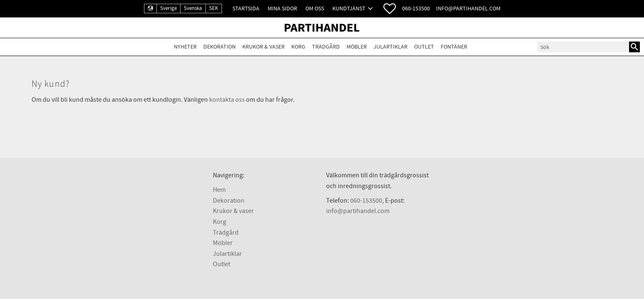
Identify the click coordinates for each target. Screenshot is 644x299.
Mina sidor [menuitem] (282, 9)
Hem (219, 190)
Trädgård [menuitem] (326, 47)
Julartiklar (227, 254)
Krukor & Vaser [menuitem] (263, 47)
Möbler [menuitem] (357, 47)
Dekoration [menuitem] (220, 47)
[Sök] (634, 47)
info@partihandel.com (468, 9)
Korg (220, 222)
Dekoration (229, 201)
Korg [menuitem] (298, 47)
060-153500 (416, 9)
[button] (390, 9)
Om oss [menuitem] (315, 9)
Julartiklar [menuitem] (390, 47)
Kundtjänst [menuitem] (349, 9)
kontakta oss (227, 100)
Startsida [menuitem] (246, 9)
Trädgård (226, 233)
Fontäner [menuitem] (454, 47)
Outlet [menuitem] (424, 47)
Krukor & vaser (233, 211)
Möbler (223, 243)
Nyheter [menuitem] (185, 47)
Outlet (222, 264)
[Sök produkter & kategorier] (583, 47)
